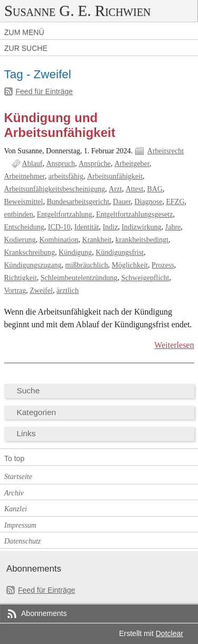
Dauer (122, 202)
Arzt (115, 189)
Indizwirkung (142, 227)
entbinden (19, 214)
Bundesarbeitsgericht (78, 202)
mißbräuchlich (87, 265)
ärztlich (68, 291)
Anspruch (60, 164)
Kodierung (20, 240)
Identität (87, 227)
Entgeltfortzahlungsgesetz (135, 214)
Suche (29, 390)
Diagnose (149, 202)
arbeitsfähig (66, 176)
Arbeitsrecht (166, 151)
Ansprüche (95, 164)
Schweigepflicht (145, 278)
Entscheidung (24, 227)
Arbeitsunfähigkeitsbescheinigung (55, 189)
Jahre (173, 227)
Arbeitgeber (132, 164)
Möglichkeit (130, 265)
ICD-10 (59, 227)
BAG (155, 189)
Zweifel (41, 291)
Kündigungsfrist (120, 252)
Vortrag (15, 291)
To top (14, 458)
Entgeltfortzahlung (65, 214)
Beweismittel (24, 202)
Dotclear (169, 633)
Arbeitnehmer (25, 176)
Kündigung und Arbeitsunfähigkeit (60, 125)
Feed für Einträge (44, 91)
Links (26, 433)
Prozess (163, 265)
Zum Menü (24, 32)
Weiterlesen (174, 345)
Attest (134, 189)
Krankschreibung (30, 252)
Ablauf (32, 164)
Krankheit (97, 240)
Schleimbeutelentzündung (79, 278)
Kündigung (75, 252)
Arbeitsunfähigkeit (115, 176)
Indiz (110, 227)
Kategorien (37, 412)
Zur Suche (26, 48)
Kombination (59, 240)
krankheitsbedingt (142, 240)
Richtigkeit (21, 278)
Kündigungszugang (33, 265)
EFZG (175, 202)
